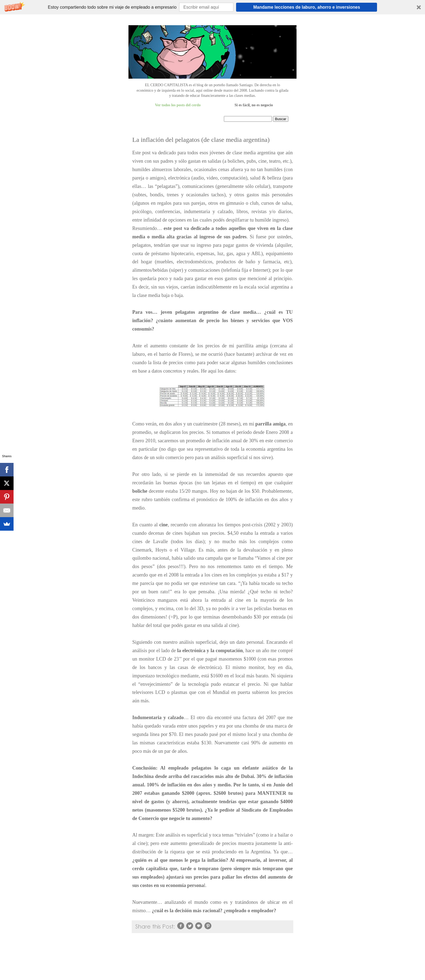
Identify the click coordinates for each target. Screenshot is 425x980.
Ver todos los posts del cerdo (178, 105)
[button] (212, 7)
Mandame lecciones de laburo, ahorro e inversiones (307, 7)
